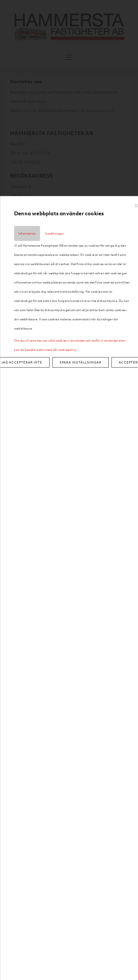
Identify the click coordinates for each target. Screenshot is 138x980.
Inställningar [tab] (55, 233)
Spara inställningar (81, 362)
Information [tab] (27, 233)
